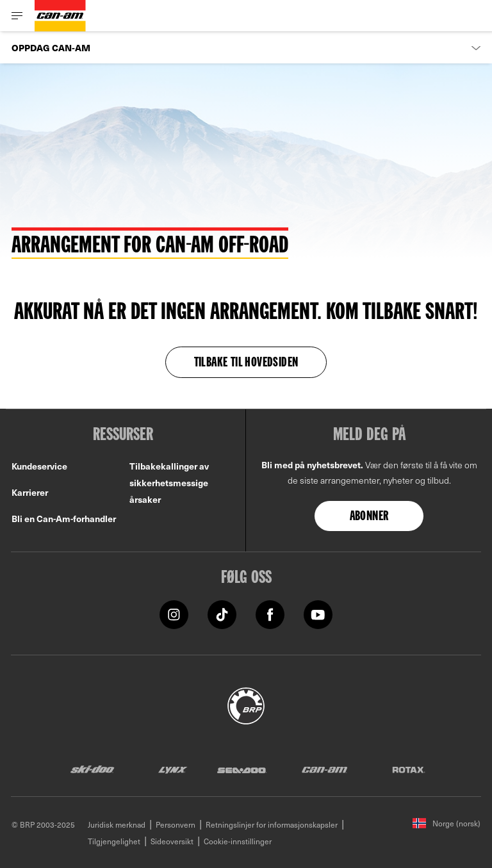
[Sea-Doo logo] (242, 769)
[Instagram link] (174, 613)
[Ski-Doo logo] (92, 769)
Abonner (369, 517)
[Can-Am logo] (60, 16)
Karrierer (30, 492)
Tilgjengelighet (114, 841)
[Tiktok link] (222, 613)
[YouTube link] (318, 613)
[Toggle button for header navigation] (17, 16)
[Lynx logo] (173, 769)
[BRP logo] (246, 704)
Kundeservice (39, 466)
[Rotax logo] (409, 769)
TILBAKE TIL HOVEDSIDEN (246, 363)
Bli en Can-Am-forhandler (64, 519)
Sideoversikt (172, 841)
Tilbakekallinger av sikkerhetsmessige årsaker (169, 483)
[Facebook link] (270, 613)
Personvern (176, 824)
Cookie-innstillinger (238, 841)
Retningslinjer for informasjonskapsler (272, 824)
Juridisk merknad (117, 824)
